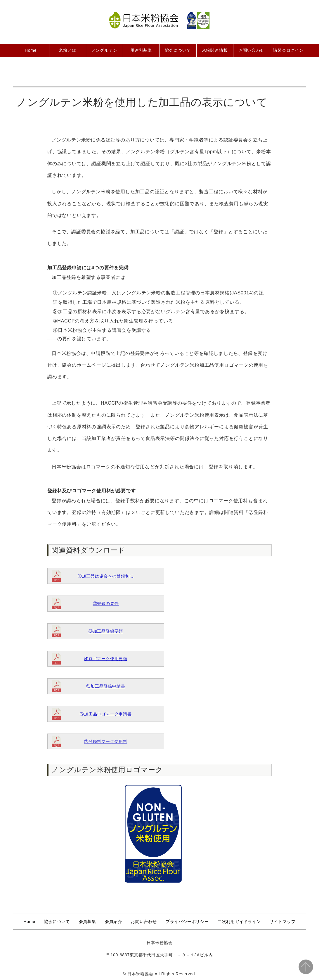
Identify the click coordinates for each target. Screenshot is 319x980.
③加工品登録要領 (106, 631)
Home (31, 50)
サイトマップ (283, 922)
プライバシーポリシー (187, 922)
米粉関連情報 (215, 50)
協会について (178, 50)
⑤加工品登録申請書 (106, 686)
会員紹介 (113, 922)
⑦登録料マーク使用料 (106, 741)
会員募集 (87, 922)
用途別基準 (141, 50)
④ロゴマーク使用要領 (106, 659)
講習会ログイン (288, 50)
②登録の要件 (106, 603)
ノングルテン (104, 50)
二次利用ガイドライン (239, 922)
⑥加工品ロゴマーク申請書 (106, 714)
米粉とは (67, 50)
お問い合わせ (252, 50)
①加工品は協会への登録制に (106, 576)
